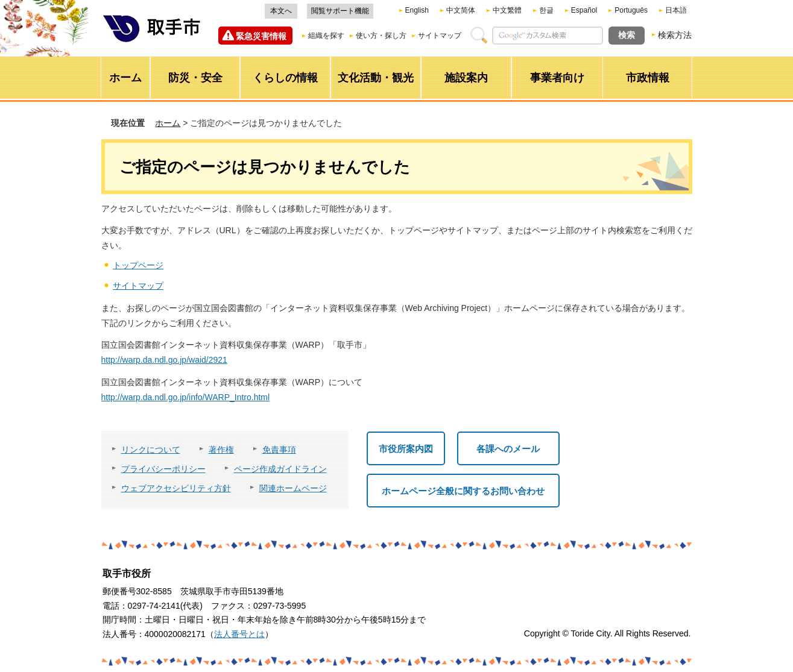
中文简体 (461, 10)
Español (584, 10)
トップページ (138, 265)
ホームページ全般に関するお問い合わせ (463, 491)
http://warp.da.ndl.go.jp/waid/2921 (164, 360)
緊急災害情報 (261, 36)
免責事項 (279, 450)
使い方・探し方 (381, 36)
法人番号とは (239, 634)
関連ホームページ (293, 488)
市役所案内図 (406, 449)
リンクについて (151, 450)
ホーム (168, 123)
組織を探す (326, 36)
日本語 (676, 10)
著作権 (221, 450)
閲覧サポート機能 (340, 11)
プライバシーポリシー (163, 469)
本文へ (281, 11)
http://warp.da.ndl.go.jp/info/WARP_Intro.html (186, 397)
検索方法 (675, 35)
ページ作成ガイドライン (280, 469)
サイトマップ (440, 36)
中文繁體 (507, 10)
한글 (546, 10)
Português (631, 10)
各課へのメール (508, 449)
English (417, 10)
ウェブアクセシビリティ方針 (176, 488)
